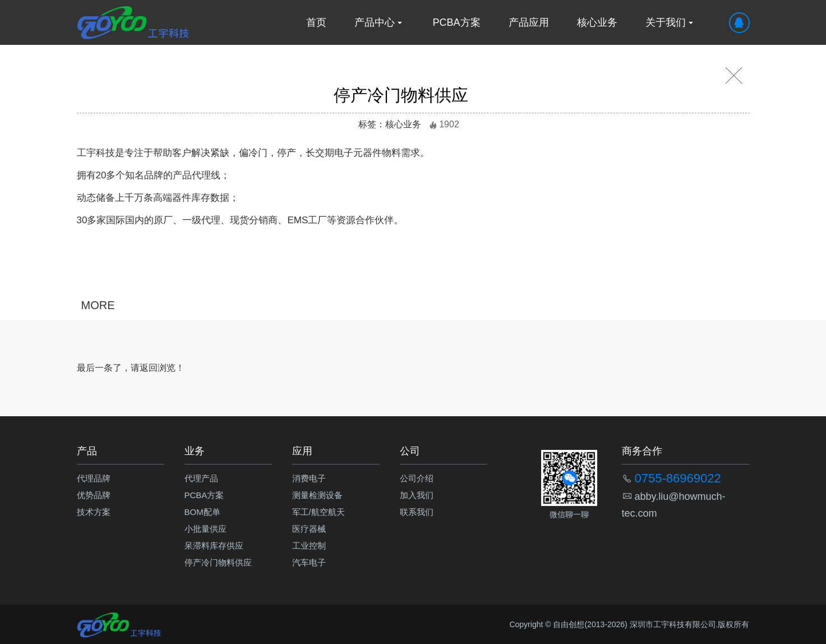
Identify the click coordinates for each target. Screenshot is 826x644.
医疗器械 (309, 529)
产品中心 (380, 22)
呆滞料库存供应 (214, 546)
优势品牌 (94, 495)
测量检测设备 (317, 495)
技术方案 (94, 512)
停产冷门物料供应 (218, 562)
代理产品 (201, 478)
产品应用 (529, 22)
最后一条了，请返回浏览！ (131, 368)
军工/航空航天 (319, 512)
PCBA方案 (457, 22)
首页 (316, 22)
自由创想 (569, 624)
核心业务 (597, 22)
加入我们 (417, 495)
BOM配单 (202, 512)
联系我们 (417, 512)
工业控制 (309, 546)
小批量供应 (206, 529)
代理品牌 (94, 478)
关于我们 (671, 22)
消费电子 (309, 478)
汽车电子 (309, 562)
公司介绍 (417, 478)
